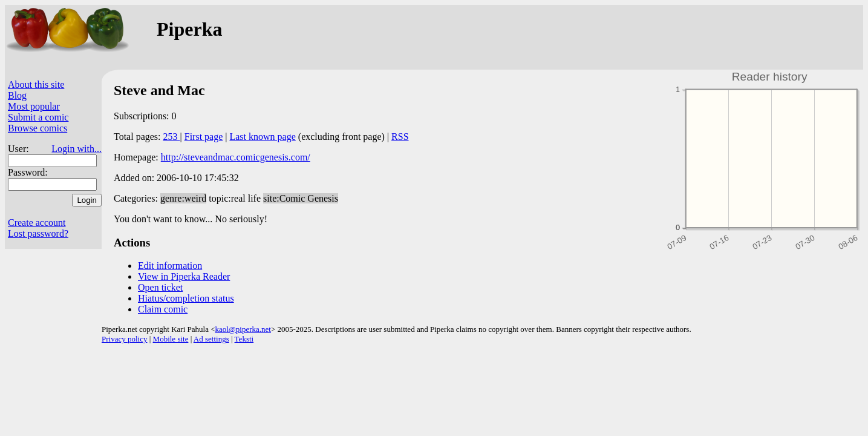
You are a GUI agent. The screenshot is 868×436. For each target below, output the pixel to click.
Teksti (244, 339)
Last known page (262, 137)
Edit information (170, 266)
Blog (17, 95)
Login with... (77, 149)
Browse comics (38, 128)
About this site (36, 84)
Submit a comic (38, 117)
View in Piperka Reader (184, 276)
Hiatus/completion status (186, 298)
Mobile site (171, 339)
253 (172, 137)
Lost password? (38, 233)
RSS (400, 137)
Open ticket (160, 287)
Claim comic (163, 309)
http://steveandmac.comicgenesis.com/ (236, 157)
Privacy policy (124, 339)
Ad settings (211, 339)
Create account (37, 223)
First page (204, 137)
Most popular (34, 106)
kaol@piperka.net (243, 329)
